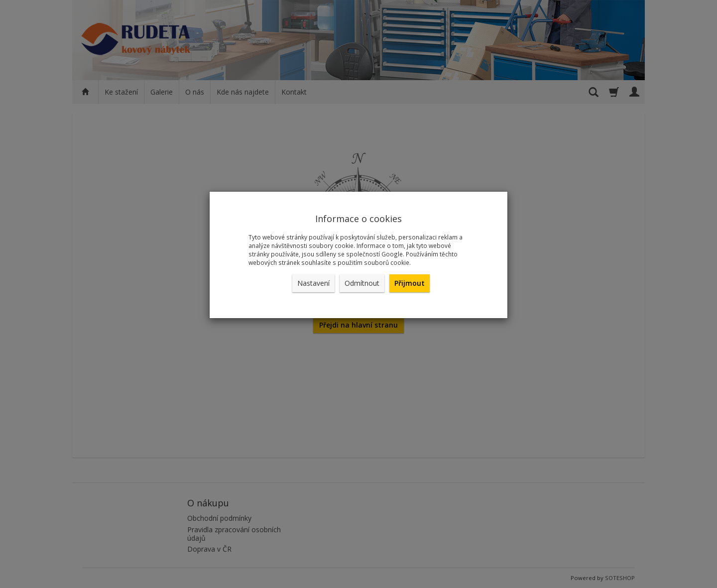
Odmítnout (362, 283)
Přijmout (410, 283)
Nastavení (313, 283)
